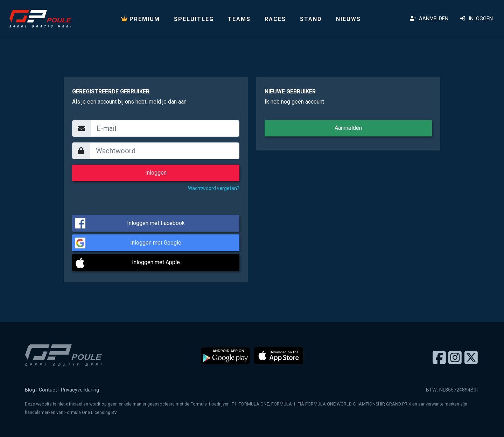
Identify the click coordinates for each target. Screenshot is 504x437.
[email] (165, 128)
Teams (239, 19)
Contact (48, 390)
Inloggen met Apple (156, 262)
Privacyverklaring (80, 390)
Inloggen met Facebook (156, 223)
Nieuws (348, 19)
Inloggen (476, 19)
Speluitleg (194, 19)
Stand (311, 19)
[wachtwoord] (165, 151)
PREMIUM (141, 19)
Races (275, 19)
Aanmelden (429, 19)
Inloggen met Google (156, 243)
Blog (30, 390)
